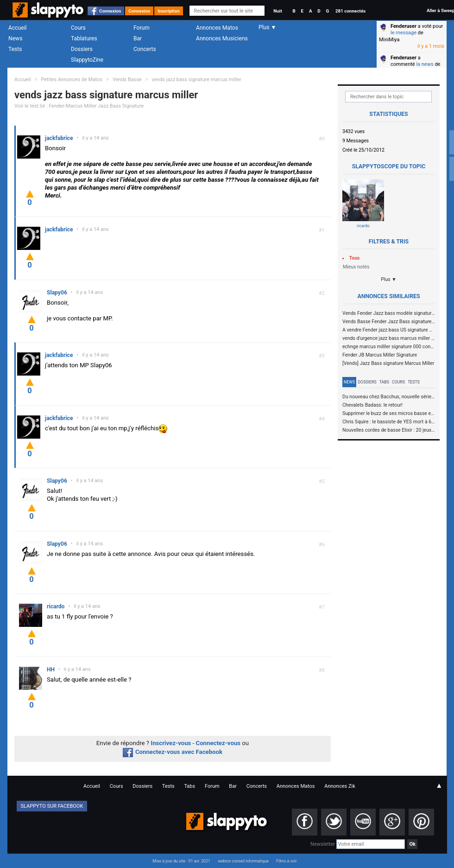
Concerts (145, 49)
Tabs (384, 382)
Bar (138, 38)
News (15, 38)
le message (404, 33)
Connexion (110, 11)
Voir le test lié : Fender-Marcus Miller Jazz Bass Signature (79, 106)
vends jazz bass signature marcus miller (196, 80)
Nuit (277, 11)
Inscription (169, 11)
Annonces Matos (217, 28)
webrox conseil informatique (243, 861)
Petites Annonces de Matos (72, 80)
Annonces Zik (340, 786)
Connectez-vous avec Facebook (173, 752)
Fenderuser (404, 26)
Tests (15, 49)
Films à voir (286, 861)
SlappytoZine (87, 60)
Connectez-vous (218, 743)
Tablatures (84, 38)
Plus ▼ (389, 279)
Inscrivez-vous (171, 743)
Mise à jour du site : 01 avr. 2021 (181, 861)
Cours (78, 28)
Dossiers (82, 49)
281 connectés (350, 11)
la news (425, 64)
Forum (142, 28)
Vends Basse (127, 80)
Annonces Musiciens (222, 38)
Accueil (18, 28)
